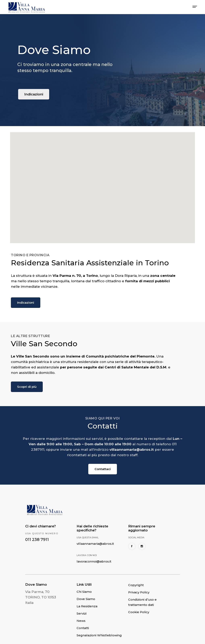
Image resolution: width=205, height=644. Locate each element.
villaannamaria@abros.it (95, 544)
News (81, 621)
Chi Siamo (84, 592)
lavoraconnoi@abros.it (94, 561)
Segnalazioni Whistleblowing (99, 635)
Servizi (82, 613)
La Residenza (87, 606)
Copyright (136, 585)
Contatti (83, 628)
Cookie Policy (139, 612)
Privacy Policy (139, 592)
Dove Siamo (86, 599)
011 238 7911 (37, 539)
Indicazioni (34, 94)
